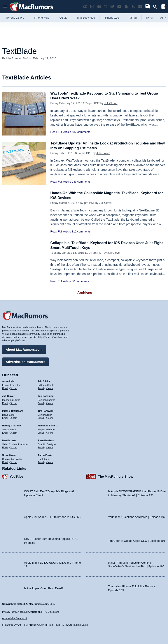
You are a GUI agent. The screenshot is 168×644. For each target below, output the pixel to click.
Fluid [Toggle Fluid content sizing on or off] (50, 625)
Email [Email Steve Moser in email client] (5, 462)
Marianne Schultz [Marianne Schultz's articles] (48, 425)
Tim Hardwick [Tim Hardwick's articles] (46, 410)
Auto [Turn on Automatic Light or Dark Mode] (70, 625)
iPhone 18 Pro (15, 18)
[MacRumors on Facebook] (99, 7)
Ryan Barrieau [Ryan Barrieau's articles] (46, 440)
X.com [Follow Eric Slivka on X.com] (49, 388)
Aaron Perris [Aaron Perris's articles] (45, 455)
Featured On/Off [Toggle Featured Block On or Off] (12, 625)
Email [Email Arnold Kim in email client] (5, 388)
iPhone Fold (41, 18)
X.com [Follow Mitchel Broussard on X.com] (14, 418)
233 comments (81, 182)
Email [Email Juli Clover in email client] (5, 403)
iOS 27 (63, 18)
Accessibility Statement (15, 618)
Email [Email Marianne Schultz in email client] (41, 432)
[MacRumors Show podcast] (85, 7)
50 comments (80, 281)
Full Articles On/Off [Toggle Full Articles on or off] (34, 625)
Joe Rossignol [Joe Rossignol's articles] (46, 396)
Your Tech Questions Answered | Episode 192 (137, 517)
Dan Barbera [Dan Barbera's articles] (9, 440)
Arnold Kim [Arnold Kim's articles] (9, 381)
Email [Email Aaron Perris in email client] (41, 462)
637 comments (81, 132)
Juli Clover (111, 103)
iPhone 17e (112, 18)
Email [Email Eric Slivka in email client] (41, 388)
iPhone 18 (153, 18)
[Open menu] (5, 7)
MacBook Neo (86, 18)
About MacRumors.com (24, 349)
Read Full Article (61, 132)
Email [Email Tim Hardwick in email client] (41, 418)
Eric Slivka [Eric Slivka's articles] (44, 381)
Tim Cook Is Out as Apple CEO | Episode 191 (137, 540)
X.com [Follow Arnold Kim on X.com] (14, 388)
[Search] (157, 7)
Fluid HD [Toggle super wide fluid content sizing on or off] (59, 625)
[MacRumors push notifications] (126, 7)
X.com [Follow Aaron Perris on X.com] (49, 462)
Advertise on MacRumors (25, 361)
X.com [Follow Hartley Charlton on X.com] (14, 432)
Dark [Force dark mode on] (84, 625)
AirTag (133, 18)
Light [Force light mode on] (77, 625)
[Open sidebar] (163, 7)
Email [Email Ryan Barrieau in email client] (41, 447)
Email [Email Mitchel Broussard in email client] (5, 418)
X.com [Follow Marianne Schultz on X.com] (49, 432)
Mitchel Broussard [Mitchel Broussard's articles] (13, 410)
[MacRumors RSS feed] (133, 7)
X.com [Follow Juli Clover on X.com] (14, 403)
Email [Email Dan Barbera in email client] (5, 447)
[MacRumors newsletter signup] (140, 7)
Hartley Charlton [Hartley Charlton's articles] (12, 425)
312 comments (81, 231)
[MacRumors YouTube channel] (119, 7)
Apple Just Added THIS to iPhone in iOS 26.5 (53, 517)
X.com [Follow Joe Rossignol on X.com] (49, 403)
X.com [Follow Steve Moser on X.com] (14, 462)
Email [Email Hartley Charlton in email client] (5, 432)
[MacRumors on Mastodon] (112, 7)
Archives (85, 293)
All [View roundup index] (163, 18)
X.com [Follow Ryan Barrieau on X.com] (49, 447)
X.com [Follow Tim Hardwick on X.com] (49, 418)
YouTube (16, 476)
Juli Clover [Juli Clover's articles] (8, 396)
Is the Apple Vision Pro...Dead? (44, 588)
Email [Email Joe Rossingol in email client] (41, 403)
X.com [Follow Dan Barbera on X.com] (14, 447)
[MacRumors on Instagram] (92, 7)
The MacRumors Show (116, 476)
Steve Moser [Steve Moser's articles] (9, 455)
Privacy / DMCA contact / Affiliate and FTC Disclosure (31, 612)
